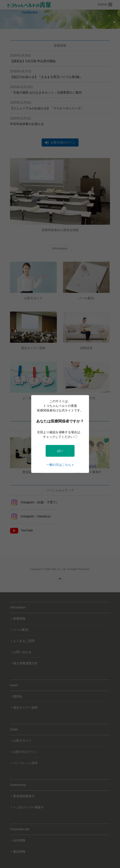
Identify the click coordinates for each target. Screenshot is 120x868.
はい (60, 451)
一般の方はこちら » (60, 465)
